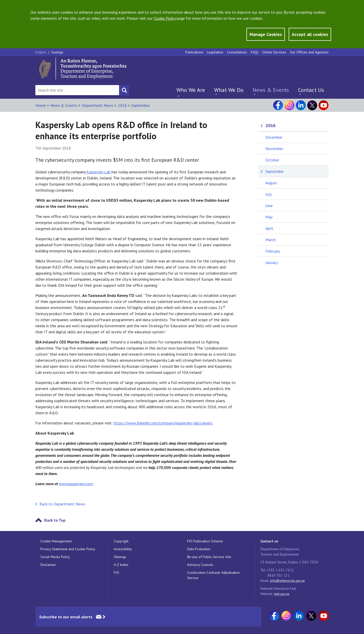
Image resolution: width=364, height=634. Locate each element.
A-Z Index (121, 565)
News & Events (271, 90)
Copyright (121, 541)
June (269, 206)
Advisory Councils (200, 565)
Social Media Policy (55, 557)
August (271, 183)
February (273, 251)
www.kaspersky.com (76, 484)
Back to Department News (62, 504)
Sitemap (120, 557)
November (274, 149)
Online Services (274, 52)
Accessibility (123, 549)
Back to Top (55, 520)
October (272, 160)
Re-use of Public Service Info (209, 557)
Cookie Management (56, 541)
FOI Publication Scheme (205, 541)
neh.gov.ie (282, 594)
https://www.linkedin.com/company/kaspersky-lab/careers (163, 423)
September (141, 105)
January (272, 262)
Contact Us (311, 90)
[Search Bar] (77, 90)
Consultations (237, 52)
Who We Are (191, 90)
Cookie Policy (165, 18)
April (269, 228)
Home (41, 105)
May (269, 217)
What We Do (229, 90)
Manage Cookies (266, 34)
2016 (122, 105)
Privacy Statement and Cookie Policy (68, 549)
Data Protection (199, 549)
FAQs (255, 52)
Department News (97, 105)
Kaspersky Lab (98, 172)
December (274, 137)
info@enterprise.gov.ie (287, 581)
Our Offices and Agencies (309, 52)
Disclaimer (48, 565)
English (41, 52)
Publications (194, 52)
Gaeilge (57, 52)
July (269, 194)
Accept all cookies (310, 34)
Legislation (215, 52)
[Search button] (124, 90)
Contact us (269, 541)
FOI (116, 572)
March (271, 240)
